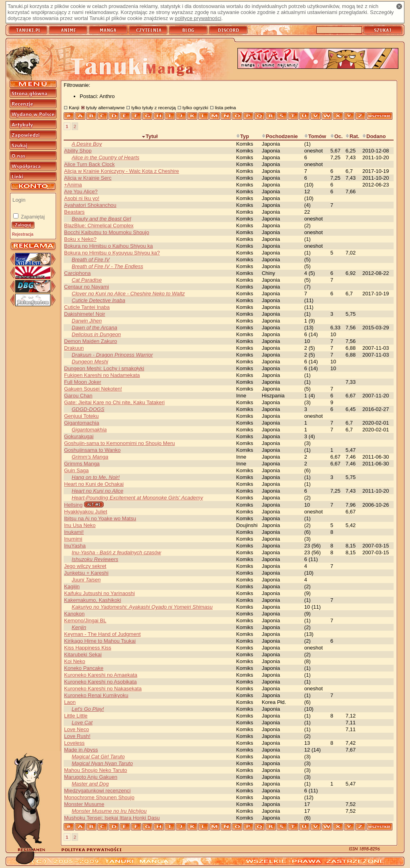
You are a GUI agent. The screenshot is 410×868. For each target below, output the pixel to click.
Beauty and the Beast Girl (101, 219)
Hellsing (73, 505)
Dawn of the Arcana (94, 328)
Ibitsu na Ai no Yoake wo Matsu (100, 518)
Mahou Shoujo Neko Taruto (95, 770)
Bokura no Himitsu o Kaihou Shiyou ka (109, 246)
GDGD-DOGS (88, 409)
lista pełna (226, 107)
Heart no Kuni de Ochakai (94, 484)
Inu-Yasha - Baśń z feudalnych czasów (116, 552)
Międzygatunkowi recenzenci (97, 791)
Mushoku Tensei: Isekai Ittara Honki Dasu (112, 818)
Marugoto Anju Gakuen (91, 777)
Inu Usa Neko (80, 525)
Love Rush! (77, 736)
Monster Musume (84, 804)
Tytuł (150, 136)
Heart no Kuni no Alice (97, 491)
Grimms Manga (82, 464)
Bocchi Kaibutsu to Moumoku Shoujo (107, 232)
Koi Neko (75, 661)
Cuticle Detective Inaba (98, 300)
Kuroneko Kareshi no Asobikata (100, 682)
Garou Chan (78, 396)
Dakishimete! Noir (85, 314)
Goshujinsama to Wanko (92, 450)
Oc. (337, 136)
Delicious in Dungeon (96, 334)
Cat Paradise (87, 280)
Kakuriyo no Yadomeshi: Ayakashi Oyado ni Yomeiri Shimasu (142, 607)
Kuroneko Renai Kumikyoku (96, 695)
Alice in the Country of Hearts (106, 157)
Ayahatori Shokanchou (90, 205)
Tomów (315, 136)
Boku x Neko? (80, 239)
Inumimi (73, 539)
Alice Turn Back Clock (89, 164)
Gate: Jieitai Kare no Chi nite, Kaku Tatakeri (114, 402)
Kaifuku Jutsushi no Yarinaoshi (99, 593)
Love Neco (76, 729)
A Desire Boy (87, 144)
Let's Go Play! (88, 709)
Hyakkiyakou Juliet (86, 512)
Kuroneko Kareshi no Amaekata (101, 675)
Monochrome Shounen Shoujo (99, 797)
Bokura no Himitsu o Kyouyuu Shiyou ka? (112, 253)
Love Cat (82, 723)
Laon (70, 702)
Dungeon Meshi (90, 362)
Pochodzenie (280, 136)
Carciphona (77, 273)
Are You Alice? (81, 191)
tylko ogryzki (195, 107)
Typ (243, 136)
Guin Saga (76, 470)
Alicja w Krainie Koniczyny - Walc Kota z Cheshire (122, 171)
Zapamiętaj (32, 217)
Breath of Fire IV (91, 260)
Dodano (374, 136)
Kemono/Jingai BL (85, 620)
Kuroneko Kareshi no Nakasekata (103, 689)
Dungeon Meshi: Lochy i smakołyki (104, 368)
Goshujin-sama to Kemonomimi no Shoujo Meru (120, 443)
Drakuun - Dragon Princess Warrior (112, 355)
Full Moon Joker (82, 382)
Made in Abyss (81, 750)
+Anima (73, 185)
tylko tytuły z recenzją (154, 107)
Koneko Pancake (84, 668)
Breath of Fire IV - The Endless (107, 266)
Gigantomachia (81, 423)
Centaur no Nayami (86, 287)
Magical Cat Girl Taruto (98, 757)
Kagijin (72, 586)
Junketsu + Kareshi (86, 573)
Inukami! (74, 532)
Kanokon (74, 614)
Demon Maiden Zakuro (90, 341)
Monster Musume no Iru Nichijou (109, 811)
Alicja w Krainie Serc (88, 178)
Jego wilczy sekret (85, 566)
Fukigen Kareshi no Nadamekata (102, 375)
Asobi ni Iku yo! (82, 198)
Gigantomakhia (89, 430)
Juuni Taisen (86, 580)
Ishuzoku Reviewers (95, 559)
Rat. (353, 136)
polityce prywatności (198, 18)
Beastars (74, 212)
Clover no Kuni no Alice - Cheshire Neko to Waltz (128, 294)
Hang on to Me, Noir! (96, 477)
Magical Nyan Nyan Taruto (102, 763)
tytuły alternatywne (106, 107)
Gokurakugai (79, 436)
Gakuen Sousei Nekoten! (93, 389)
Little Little (76, 716)
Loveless (74, 743)
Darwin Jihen (87, 321)
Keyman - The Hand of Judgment (102, 634)
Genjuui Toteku (81, 416)
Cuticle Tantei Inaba (87, 307)
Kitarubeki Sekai (83, 655)
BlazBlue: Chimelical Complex (99, 226)
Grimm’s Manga (90, 457)
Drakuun (74, 348)
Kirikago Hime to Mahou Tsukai (100, 641)
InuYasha (75, 546)
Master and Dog (90, 784)
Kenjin (79, 627)
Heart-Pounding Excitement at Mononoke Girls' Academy (137, 498)
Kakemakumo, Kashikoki (92, 600)
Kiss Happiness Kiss (88, 648)
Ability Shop (78, 151)
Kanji (74, 107)
